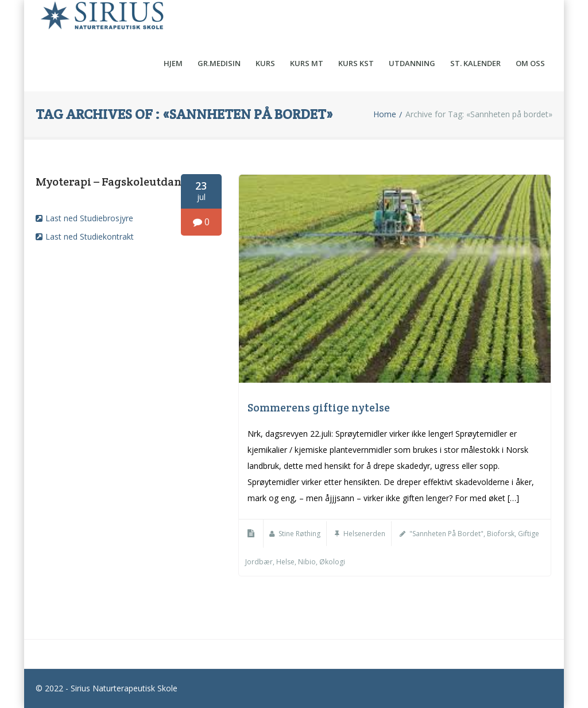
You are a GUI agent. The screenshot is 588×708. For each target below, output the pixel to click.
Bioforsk (501, 534)
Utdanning (412, 63)
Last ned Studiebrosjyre (89, 218)
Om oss (530, 63)
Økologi (332, 562)
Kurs (265, 63)
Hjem (173, 63)
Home (385, 114)
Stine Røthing (299, 534)
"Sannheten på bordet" (446, 534)
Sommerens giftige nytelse (319, 407)
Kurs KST (356, 63)
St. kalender (475, 63)
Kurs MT (307, 63)
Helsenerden (364, 534)
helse (285, 562)
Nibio (307, 562)
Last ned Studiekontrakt (90, 236)
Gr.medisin (219, 63)
